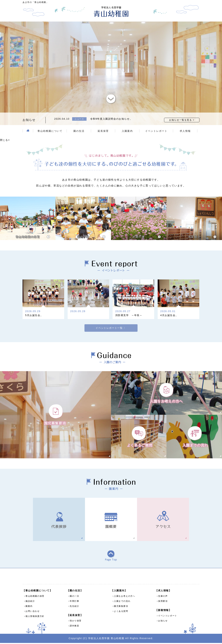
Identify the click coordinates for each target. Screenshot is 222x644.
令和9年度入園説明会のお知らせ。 (111, 119)
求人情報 (185, 131)
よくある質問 (121, 612)
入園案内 (127, 131)
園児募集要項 (121, 607)
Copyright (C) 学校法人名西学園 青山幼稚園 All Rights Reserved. (111, 639)
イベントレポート (156, 131)
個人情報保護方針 (35, 617)
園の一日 (74, 597)
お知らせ (163, 622)
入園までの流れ (122, 602)
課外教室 (74, 627)
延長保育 (103, 131)
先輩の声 (163, 597)
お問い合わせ (33, 612)
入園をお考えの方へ (125, 597)
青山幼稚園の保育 (35, 597)
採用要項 (163, 602)
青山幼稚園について (50, 131)
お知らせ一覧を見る (180, 120)
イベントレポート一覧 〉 (111, 324)
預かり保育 (76, 622)
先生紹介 (74, 607)
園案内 (29, 607)
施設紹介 (30, 602)
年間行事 (74, 602)
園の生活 (79, 131)
